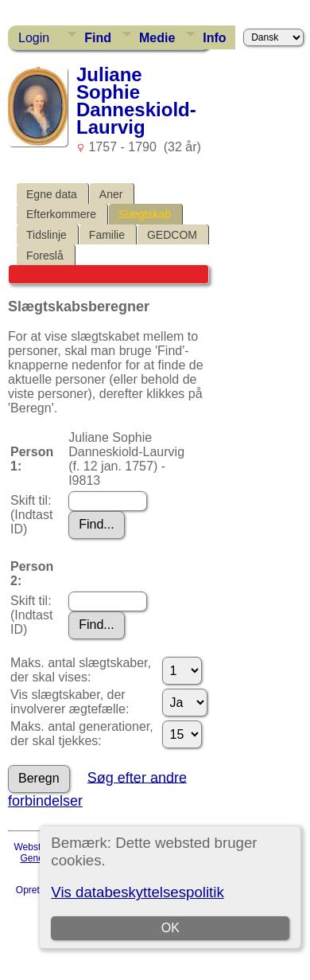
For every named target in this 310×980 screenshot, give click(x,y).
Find (98, 38)
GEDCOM (172, 235)
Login (34, 38)
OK (170, 928)
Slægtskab (145, 214)
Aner (111, 194)
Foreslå (45, 256)
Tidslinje (46, 235)
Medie (157, 38)
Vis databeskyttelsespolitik (137, 892)
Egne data (52, 194)
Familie (107, 235)
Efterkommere (61, 214)
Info (214, 38)
